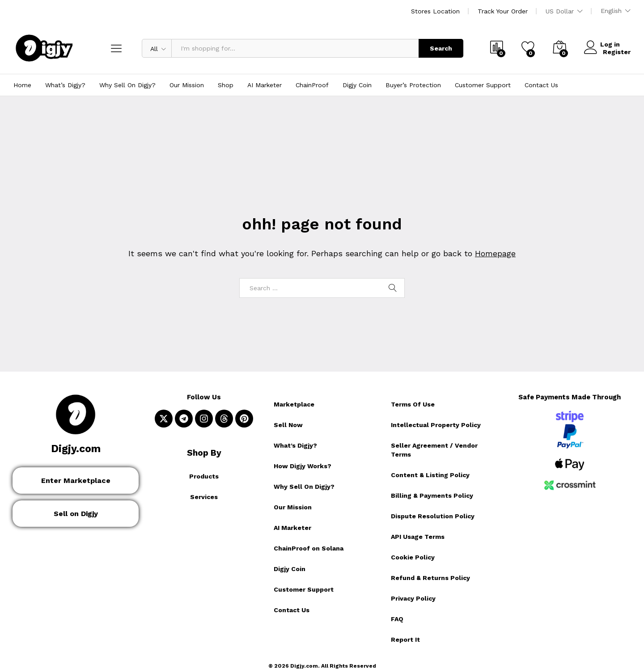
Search (441, 48)
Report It (405, 639)
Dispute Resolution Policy (433, 516)
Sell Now (288, 425)
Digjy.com (76, 449)
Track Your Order (503, 11)
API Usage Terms (418, 537)
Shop (226, 85)
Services (204, 497)
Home (22, 85)
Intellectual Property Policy (436, 425)
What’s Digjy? (65, 85)
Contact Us (541, 85)
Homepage (495, 253)
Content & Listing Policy (430, 475)
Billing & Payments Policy (432, 495)
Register (617, 51)
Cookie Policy (413, 557)
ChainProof (312, 85)
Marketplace (294, 404)
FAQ (397, 619)
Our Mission (187, 85)
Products (204, 476)
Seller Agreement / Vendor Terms (434, 450)
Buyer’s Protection (413, 85)
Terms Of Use (413, 404)
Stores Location (435, 11)
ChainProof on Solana (309, 548)
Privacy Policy (413, 598)
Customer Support (483, 85)
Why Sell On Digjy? (127, 85)
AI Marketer (265, 85)
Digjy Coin (357, 85)
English (611, 11)
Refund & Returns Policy (430, 578)
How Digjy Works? (303, 466)
